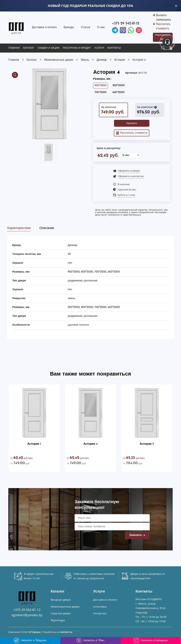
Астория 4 (90, 444)
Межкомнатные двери (65, 606)
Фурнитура (58, 620)
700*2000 (100, 92)
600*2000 (118, 92)
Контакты (114, 48)
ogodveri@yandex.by (27, 615)
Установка (100, 606)
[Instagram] (139, 30)
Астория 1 (34, 444)
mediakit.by (66, 632)
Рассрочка (100, 613)
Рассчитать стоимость (163, 26)
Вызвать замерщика (163, 18)
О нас (101, 27)
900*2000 (101, 86)
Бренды (69, 27)
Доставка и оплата (44, 27)
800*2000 (119, 86)
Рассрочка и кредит (77, 48)
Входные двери (61, 600)
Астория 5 (147, 444)
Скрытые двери (61, 613)
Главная (14, 48)
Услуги (99, 48)
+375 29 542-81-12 (126, 24)
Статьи (86, 27)
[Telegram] (115, 30)
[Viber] (123, 30)
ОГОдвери (35, 632)
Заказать (132, 123)
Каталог (29, 48)
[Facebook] (131, 30)
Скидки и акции (49, 48)
